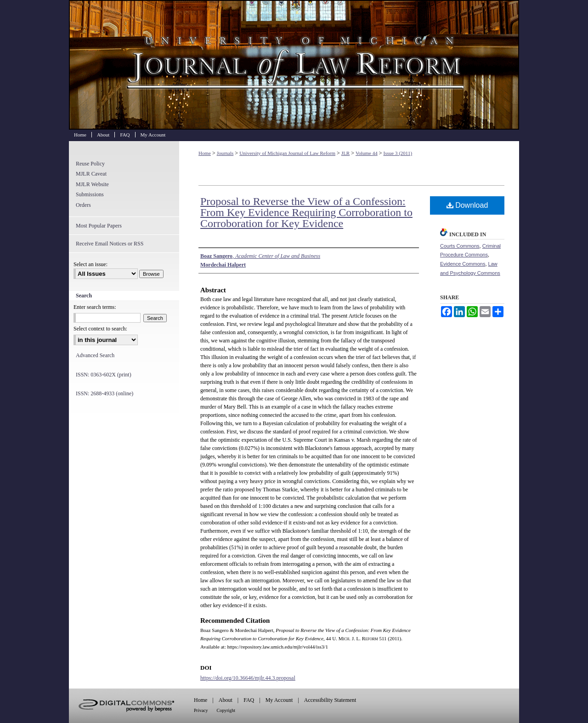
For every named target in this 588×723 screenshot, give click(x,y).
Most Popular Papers (99, 226)
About (226, 700)
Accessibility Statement (330, 700)
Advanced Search (95, 355)
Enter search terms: (95, 307)
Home (205, 153)
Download (467, 205)
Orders (83, 205)
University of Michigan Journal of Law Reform (294, 65)
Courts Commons (460, 246)
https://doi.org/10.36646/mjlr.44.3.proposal (248, 678)
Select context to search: (100, 329)
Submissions (90, 194)
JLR (345, 153)
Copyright (226, 710)
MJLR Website (92, 184)
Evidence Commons (463, 264)
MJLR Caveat (91, 174)
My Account (279, 700)
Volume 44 (367, 153)
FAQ (249, 700)
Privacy (201, 710)
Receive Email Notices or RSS (110, 244)
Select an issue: (90, 264)
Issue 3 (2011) (398, 153)
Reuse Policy (90, 164)
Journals (225, 153)
